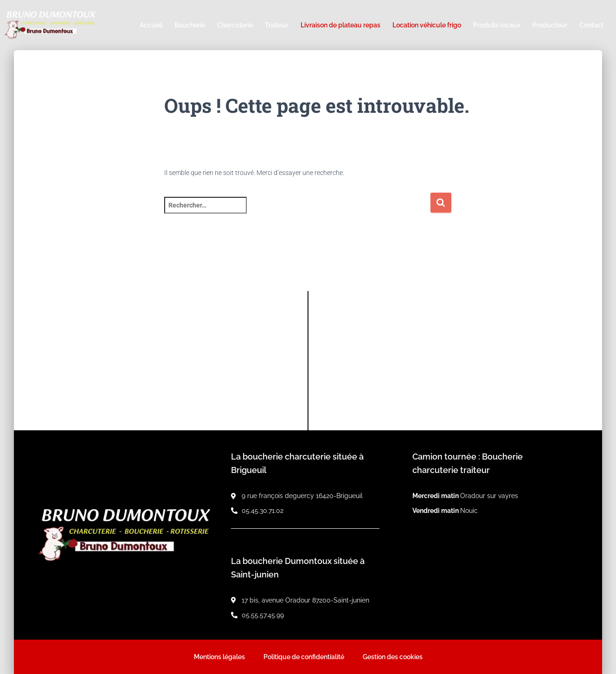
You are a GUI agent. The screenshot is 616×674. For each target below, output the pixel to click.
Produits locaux (497, 25)
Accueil (151, 25)
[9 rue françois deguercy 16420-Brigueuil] (161, 361)
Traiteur (277, 25)
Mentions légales (219, 657)
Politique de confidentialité (304, 657)
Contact (591, 25)
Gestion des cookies (393, 657)
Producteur (550, 25)
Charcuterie (235, 25)
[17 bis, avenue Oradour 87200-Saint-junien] (455, 361)
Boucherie (190, 25)
